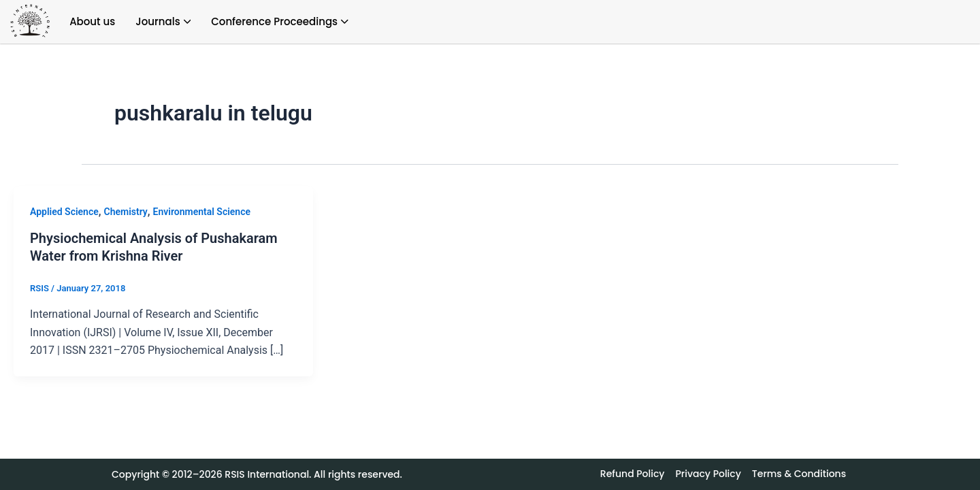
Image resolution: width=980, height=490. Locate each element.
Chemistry (126, 212)
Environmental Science (202, 212)
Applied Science (64, 212)
